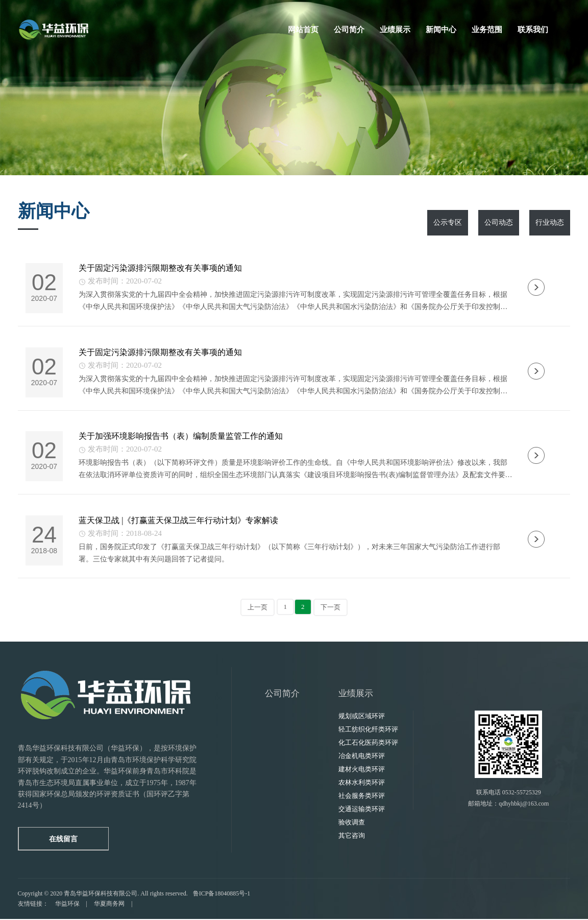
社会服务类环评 (362, 797)
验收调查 (352, 824)
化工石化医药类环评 (368, 744)
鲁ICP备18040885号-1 (222, 895)
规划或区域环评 (362, 717)
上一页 (258, 609)
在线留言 (64, 840)
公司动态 (499, 222)
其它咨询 (352, 837)
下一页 (330, 609)
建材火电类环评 (362, 771)
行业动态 (550, 222)
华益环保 (67, 905)
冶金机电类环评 (362, 757)
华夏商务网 (109, 905)
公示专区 (448, 222)
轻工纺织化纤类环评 (368, 731)
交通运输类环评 (362, 810)
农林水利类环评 (362, 784)
